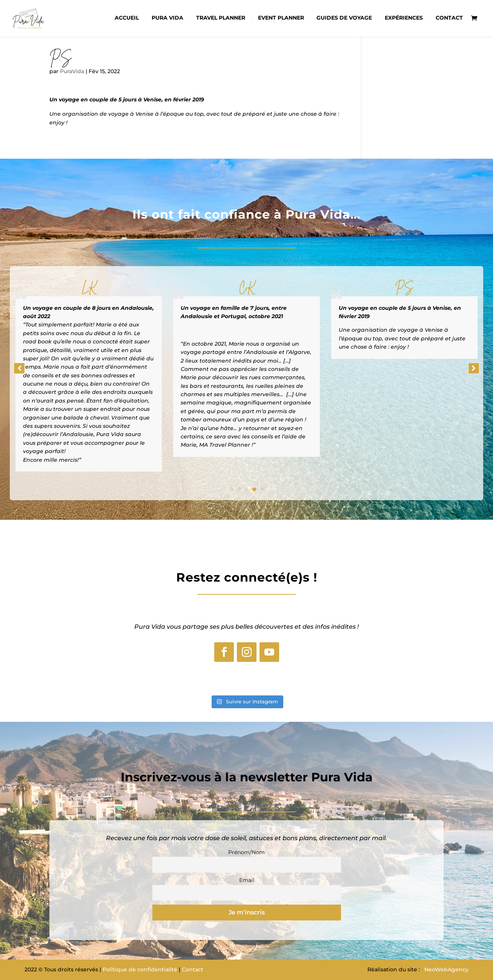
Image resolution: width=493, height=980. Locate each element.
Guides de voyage (344, 18)
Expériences (404, 18)
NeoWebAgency (446, 969)
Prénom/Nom (246, 852)
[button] (474, 368)
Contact (449, 18)
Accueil (127, 18)
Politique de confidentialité (140, 969)
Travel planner (221, 18)
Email (247, 880)
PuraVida (72, 71)
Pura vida (167, 18)
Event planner (281, 18)
